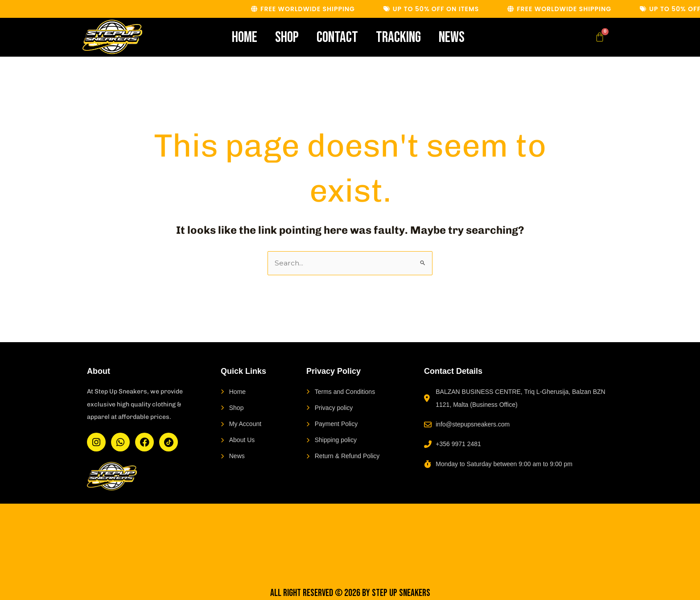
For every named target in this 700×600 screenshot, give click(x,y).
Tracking (398, 37)
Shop (287, 37)
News (452, 37)
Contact (337, 37)
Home (245, 37)
